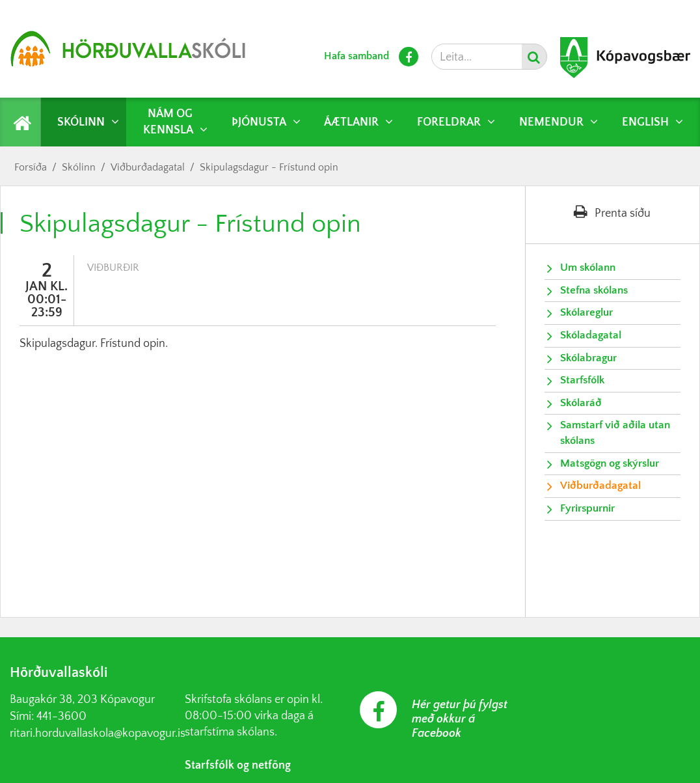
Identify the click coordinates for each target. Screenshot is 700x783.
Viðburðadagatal (148, 167)
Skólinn (79, 167)
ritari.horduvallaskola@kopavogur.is (98, 734)
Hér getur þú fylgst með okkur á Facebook (460, 719)
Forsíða (31, 167)
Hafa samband (357, 56)
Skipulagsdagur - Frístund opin (269, 167)
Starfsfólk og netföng (238, 765)
